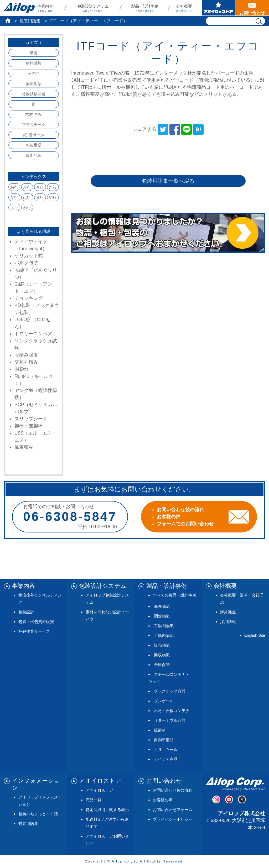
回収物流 (162, 655)
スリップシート (31, 419)
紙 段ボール (33, 135)
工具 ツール (166, 749)
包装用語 (34, 145)
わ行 (27, 208)
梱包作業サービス (34, 631)
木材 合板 (34, 114)
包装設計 (26, 612)
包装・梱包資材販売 (36, 622)
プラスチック (34, 125)
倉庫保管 (162, 665)
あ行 (14, 187)
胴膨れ (22, 369)
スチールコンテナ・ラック (169, 678)
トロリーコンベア (33, 334)
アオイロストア (99, 790)
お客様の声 (163, 800)
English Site (255, 635)
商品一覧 (94, 800)
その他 (33, 73)
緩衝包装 (34, 155)
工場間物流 (164, 626)
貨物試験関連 (34, 94)
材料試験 (34, 63)
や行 (53, 197)
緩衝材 (160, 730)
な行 (14, 197)
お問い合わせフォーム (173, 810)
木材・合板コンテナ (172, 711)
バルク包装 (26, 263)
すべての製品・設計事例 (175, 595)
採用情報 (228, 622)
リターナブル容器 (170, 720)
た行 (53, 187)
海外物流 (162, 606)
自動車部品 (164, 740)
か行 (27, 187)
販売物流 (162, 645)
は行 (27, 197)
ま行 (40, 197)
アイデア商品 (166, 759)
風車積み (24, 447)
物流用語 (34, 84)
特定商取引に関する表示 (107, 810)
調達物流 (162, 616)
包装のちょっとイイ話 (38, 814)
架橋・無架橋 (29, 426)
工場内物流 (164, 636)
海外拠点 (228, 612)
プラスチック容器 (170, 691)
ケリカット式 (29, 256)
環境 (34, 53)
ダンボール (164, 701)
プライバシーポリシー (173, 819)
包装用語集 (30, 21)
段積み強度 (26, 355)
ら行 (14, 208)
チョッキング (29, 298)
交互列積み (26, 362)
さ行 (40, 187)
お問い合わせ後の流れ (173, 790)
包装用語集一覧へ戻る (168, 181)
